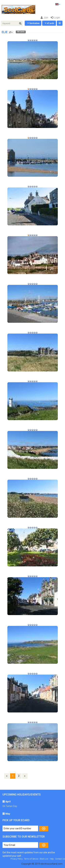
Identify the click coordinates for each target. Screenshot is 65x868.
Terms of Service (31, 859)
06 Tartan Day (10, 806)
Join (44, 18)
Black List (44, 859)
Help (52, 859)
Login (55, 18)
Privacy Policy (17, 859)
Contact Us (60, 859)
